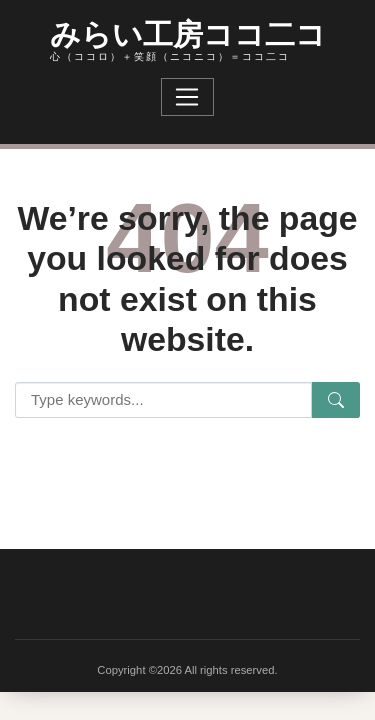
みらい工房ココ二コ (188, 31)
